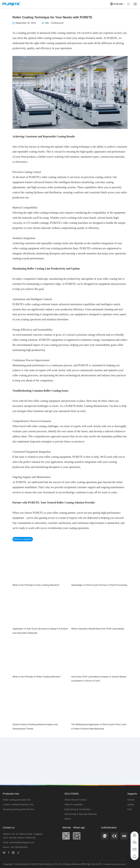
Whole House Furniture (76, 800)
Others (68, 819)
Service (131, 800)
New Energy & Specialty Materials (81, 814)
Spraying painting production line (19, 809)
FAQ (130, 809)
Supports (132, 794)
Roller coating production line (17, 800)
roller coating (58, 33)
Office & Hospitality (73, 805)
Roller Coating (52, 391)
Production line (11, 794)
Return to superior (23, 539)
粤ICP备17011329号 (92, 864)
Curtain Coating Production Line (18, 805)
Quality (131, 805)
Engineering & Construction (78, 809)
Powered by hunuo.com (114, 864)
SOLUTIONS (72, 794)
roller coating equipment (53, 43)
